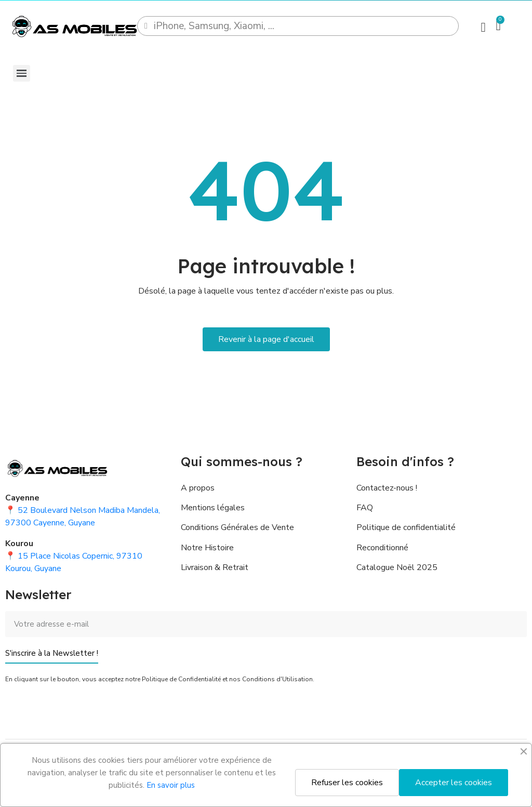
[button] (266, 339)
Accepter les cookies (454, 783)
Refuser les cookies (347, 783)
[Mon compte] (483, 27)
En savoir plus (171, 785)
